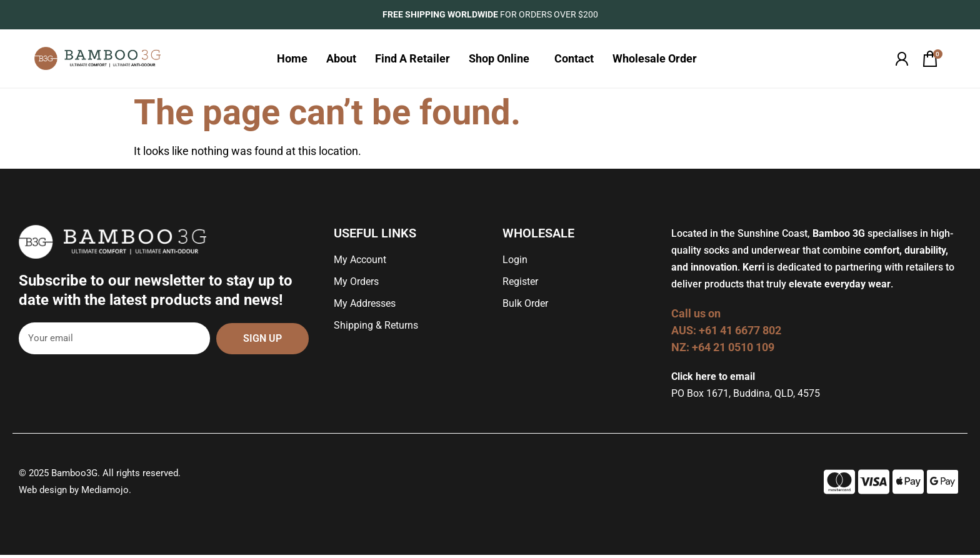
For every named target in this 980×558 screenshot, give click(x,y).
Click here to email (713, 380)
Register (520, 285)
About (341, 60)
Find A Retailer (412, 60)
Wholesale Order (658, 60)
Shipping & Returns (376, 328)
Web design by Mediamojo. (75, 493)
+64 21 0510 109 (733, 350)
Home (292, 60)
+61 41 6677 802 (741, 333)
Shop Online (502, 60)
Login (515, 263)
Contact (574, 60)
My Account (360, 263)
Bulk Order (525, 306)
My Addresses (365, 306)
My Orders (356, 285)
